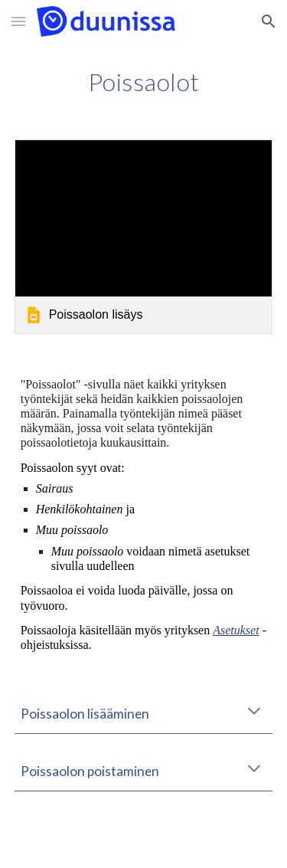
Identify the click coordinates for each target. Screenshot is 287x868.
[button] (18, 21)
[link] (144, 236)
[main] (144, 82)
